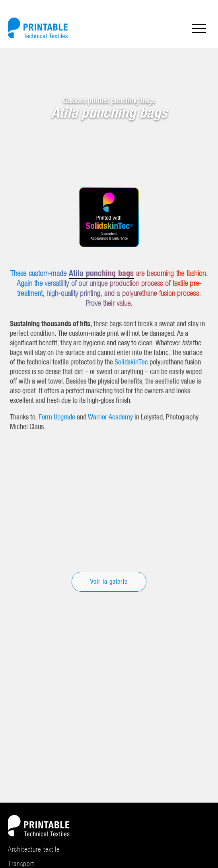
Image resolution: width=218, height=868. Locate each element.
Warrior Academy (110, 417)
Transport (21, 863)
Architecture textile (34, 849)
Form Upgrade (57, 417)
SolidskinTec (131, 362)
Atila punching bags (101, 273)
